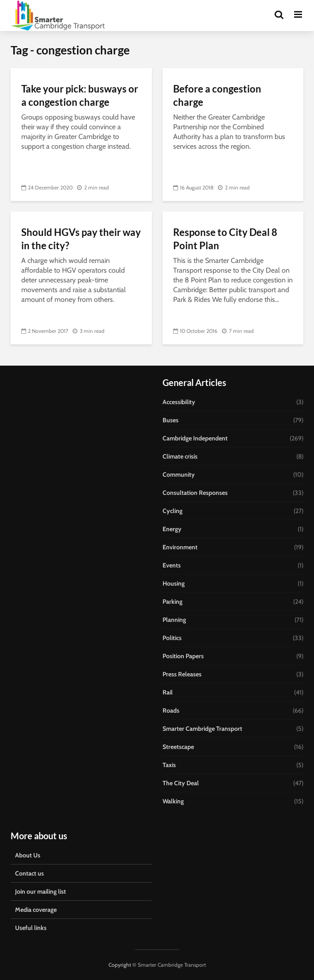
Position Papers (183, 656)
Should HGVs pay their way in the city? (81, 239)
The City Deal (181, 783)
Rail (168, 692)
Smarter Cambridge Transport (202, 729)
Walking (173, 801)
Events (172, 565)
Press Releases (182, 674)
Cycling (173, 511)
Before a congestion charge (217, 95)
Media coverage (36, 910)
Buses (171, 420)
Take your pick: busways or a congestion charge (80, 95)
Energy (172, 529)
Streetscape (178, 747)
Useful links (31, 928)
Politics (172, 638)
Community (179, 475)
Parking (173, 602)
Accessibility (179, 402)
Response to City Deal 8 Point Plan (225, 239)
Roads (171, 710)
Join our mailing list (41, 891)
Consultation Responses (195, 493)
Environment (180, 547)
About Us (28, 855)
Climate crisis (180, 456)
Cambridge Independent (195, 438)
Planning (174, 620)
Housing (174, 583)
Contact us (29, 873)
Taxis (169, 765)
